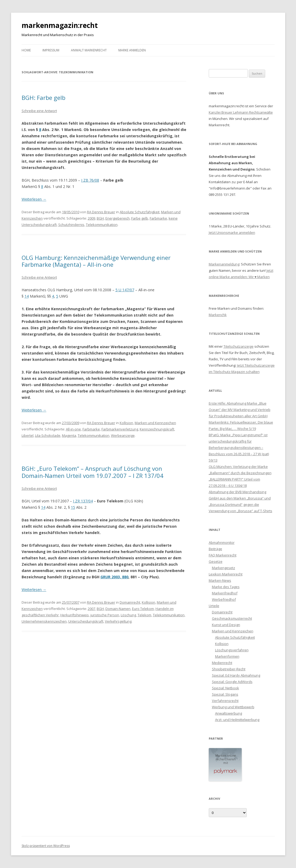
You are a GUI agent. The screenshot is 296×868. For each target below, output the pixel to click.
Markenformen (227, 656)
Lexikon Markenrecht (226, 574)
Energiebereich (118, 218)
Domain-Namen (118, 609)
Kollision (126, 423)
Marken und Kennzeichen (155, 423)
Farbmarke (158, 218)
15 (73, 507)
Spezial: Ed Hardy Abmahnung (236, 675)
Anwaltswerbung (229, 713)
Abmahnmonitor (222, 542)
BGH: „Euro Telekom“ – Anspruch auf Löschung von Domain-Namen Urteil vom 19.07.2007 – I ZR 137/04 (93, 472)
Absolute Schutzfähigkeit (140, 212)
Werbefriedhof (224, 599)
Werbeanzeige (123, 435)
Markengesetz (224, 568)
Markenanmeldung (224, 264)
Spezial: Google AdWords (232, 682)
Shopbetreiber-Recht (229, 669)
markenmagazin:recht (60, 25)
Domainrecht (130, 602)
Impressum (51, 50)
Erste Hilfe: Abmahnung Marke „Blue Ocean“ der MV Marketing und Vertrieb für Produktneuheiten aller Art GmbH (240, 410)
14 (27, 296)
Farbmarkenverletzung (120, 429)
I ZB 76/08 (90, 180)
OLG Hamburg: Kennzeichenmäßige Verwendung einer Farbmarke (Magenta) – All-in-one (96, 261)
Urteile (214, 606)
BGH (100, 218)
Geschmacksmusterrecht (232, 618)
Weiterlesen (34, 199)
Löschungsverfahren (232, 650)
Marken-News (220, 580)
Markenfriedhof (225, 593)
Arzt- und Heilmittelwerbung (237, 720)
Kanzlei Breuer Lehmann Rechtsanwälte (241, 112)
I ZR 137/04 (83, 501)
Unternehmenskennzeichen (44, 621)
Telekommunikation (102, 225)
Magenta (69, 435)
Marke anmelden (132, 50)
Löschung (128, 615)
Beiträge (215, 549)
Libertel (28, 435)
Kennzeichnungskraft (157, 429)
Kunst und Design (226, 625)
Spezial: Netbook (225, 688)
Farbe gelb (140, 218)
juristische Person (105, 615)
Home (26, 50)
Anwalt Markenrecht (89, 50)
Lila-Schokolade (48, 435)
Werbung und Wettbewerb (233, 707)
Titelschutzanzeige (239, 346)
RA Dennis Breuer (101, 212)
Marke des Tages (226, 587)
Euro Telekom (143, 609)
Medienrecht (222, 663)
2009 (91, 218)
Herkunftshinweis (75, 615)
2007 (91, 609)
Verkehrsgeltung (118, 621)
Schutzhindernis (71, 225)
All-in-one (73, 429)
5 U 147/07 (125, 290)
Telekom (144, 615)
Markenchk (218, 315)
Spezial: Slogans (225, 694)
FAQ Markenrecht (223, 555)
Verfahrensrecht (225, 701)
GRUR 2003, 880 (114, 577)
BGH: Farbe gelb (43, 98)
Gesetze (216, 561)
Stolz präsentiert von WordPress (46, 846)
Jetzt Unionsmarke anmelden (232, 232)
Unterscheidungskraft (86, 621)
